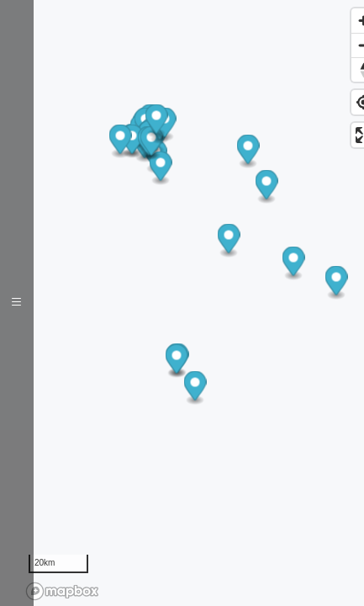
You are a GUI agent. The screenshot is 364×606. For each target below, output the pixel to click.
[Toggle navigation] (17, 303)
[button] (161, 169)
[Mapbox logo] (62, 591)
